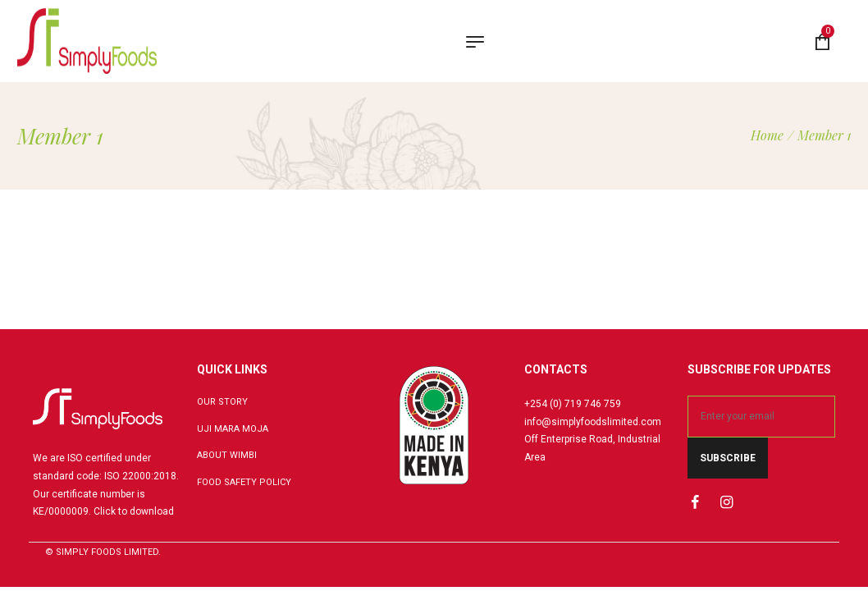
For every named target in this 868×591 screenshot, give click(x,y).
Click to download (134, 511)
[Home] (767, 135)
